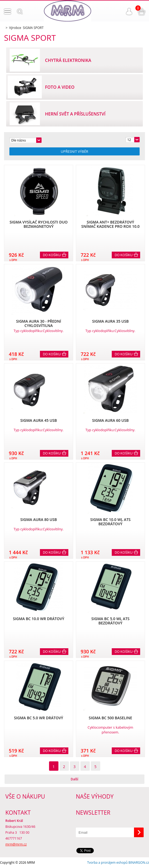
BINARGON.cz (139, 863)
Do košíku (52, 255)
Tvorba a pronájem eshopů (107, 863)
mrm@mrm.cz (16, 844)
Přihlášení (129, 12)
